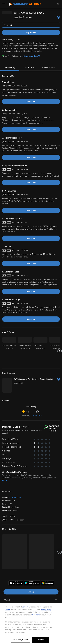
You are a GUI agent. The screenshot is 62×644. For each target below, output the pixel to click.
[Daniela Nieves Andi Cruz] (9, 351)
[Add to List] (59, 17)
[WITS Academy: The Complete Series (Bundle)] (47, 382)
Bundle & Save (48, 68)
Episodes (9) (10, 68)
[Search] (58, 4)
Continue (41, 640)
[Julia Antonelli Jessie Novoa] (25, 351)
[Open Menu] (4, 4)
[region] (31, 624)
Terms (8, 610)
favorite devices (32, 56)
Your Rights (36, 615)
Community (25, 445)
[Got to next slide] (60, 351)
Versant (25, 607)
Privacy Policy (46, 610)
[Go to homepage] (25, 4)
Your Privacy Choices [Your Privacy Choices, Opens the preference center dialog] (21, 640)
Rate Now (37, 445)
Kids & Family (15, 527)
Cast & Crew (29, 68)
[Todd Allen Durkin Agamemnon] (40, 351)
